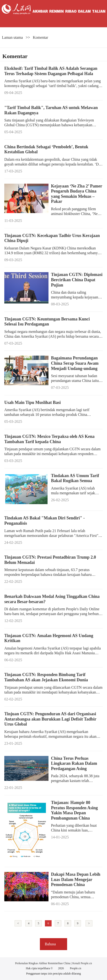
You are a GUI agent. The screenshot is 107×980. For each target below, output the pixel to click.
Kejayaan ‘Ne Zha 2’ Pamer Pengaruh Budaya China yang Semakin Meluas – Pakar (76, 194)
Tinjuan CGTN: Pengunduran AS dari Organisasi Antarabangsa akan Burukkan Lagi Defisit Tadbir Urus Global (50, 719)
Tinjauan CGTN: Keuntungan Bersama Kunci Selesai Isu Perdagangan (47, 322)
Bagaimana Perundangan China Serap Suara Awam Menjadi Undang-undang (75, 363)
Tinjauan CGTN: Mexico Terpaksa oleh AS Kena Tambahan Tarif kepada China (49, 439)
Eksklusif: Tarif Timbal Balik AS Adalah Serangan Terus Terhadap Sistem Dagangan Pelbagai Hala (51, 71)
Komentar (41, 37)
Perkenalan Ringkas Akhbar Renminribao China (43, 963)
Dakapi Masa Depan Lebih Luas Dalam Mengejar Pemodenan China (76, 879)
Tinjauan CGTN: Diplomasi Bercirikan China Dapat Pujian (77, 280)
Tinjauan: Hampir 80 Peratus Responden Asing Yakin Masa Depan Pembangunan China (74, 810)
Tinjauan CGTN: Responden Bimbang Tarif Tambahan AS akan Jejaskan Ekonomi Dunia (46, 677)
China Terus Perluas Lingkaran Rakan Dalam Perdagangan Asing (74, 763)
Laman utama (12, 37)
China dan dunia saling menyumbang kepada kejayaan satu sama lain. (74, 297)
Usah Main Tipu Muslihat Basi (32, 402)
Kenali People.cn (82, 963)
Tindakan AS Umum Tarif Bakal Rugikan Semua (75, 478)
